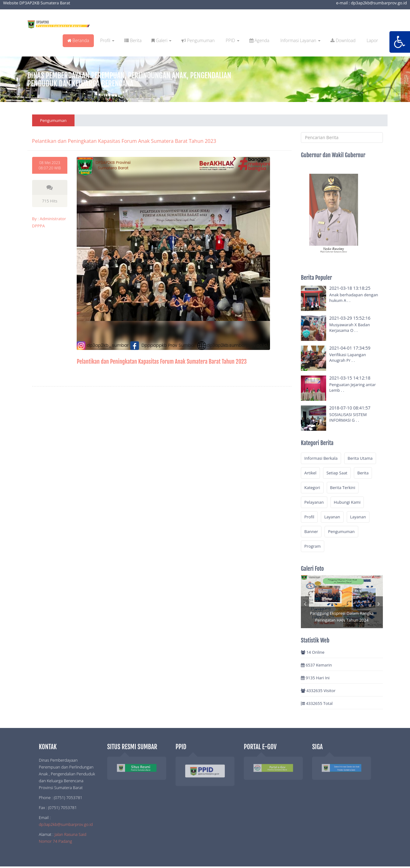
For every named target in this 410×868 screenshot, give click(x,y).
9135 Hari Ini (315, 678)
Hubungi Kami (347, 502)
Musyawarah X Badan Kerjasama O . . (350, 327)
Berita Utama (360, 458)
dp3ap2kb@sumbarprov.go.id (66, 824)
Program (313, 546)
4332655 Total (317, 703)
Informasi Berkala (321, 458)
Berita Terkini (343, 487)
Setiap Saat (337, 473)
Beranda (78, 40)
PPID (232, 40)
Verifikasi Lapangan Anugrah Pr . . (348, 357)
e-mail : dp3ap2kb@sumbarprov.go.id (371, 3)
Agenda (259, 40)
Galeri (162, 40)
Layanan (332, 517)
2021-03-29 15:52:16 (350, 318)
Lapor (372, 40)
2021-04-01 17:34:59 (350, 348)
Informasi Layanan (300, 40)
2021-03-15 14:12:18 (350, 378)
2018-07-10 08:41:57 (350, 408)
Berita (133, 40)
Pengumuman (198, 40)
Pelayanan (314, 502)
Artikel (310, 473)
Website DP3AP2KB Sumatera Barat (37, 3)
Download (343, 40)
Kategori (312, 487)
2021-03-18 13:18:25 (350, 288)
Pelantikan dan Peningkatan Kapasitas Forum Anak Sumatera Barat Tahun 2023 (162, 361)
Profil (107, 40)
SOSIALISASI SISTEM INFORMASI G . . (348, 417)
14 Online (313, 652)
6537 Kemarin (316, 665)
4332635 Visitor (318, 691)
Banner (311, 531)
